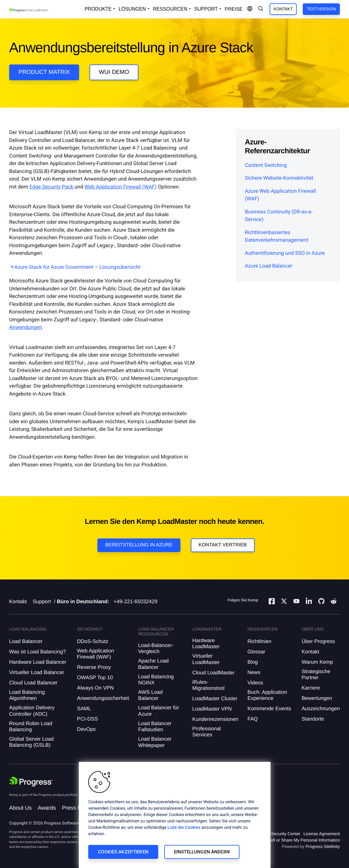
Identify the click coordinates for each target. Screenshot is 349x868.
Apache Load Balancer (153, 664)
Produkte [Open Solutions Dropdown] (98, 9)
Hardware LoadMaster (206, 643)
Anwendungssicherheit (103, 698)
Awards (47, 808)
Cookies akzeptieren (123, 852)
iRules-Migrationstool (208, 685)
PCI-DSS (87, 719)
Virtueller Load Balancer (37, 672)
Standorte (313, 719)
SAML (84, 709)
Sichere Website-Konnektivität (279, 178)
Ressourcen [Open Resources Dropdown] (170, 9)
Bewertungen (317, 698)
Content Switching (266, 165)
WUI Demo (114, 72)
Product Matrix (44, 72)
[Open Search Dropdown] (261, 9)
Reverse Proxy (94, 667)
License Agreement (322, 834)
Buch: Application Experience (267, 695)
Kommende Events (269, 709)
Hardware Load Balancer (38, 662)
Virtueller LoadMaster (206, 659)
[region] (175, 815)
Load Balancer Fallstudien (155, 726)
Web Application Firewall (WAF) (121, 187)
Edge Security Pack (52, 187)
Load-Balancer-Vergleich (156, 648)
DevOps (86, 729)
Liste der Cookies (184, 828)
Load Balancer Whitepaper (155, 742)
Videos (255, 683)
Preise (234, 9)
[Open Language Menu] (250, 9)
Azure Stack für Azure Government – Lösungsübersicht (77, 267)
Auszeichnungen (321, 709)
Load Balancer (26, 641)
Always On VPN (95, 688)
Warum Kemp (317, 662)
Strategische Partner (316, 674)
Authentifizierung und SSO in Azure (285, 253)
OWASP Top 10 (95, 678)
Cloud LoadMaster (213, 673)
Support (42, 602)
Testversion (321, 9)
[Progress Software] (31, 782)
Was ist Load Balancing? (37, 652)
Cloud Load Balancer (33, 683)
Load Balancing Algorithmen (27, 695)
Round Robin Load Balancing (31, 726)
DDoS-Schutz (93, 641)
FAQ (253, 719)
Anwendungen (26, 327)
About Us (20, 808)
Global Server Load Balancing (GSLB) (31, 742)
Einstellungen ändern (202, 852)
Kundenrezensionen (215, 719)
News (254, 672)
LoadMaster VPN (212, 709)
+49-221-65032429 (135, 602)
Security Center (286, 834)
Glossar (256, 652)
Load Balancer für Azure (159, 711)
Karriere (311, 688)
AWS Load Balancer (150, 695)
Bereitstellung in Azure (139, 545)
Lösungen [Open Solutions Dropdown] (132, 9)
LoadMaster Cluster (215, 699)
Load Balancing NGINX (156, 680)
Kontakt (283, 9)
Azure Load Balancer (269, 266)
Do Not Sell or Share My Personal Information (297, 840)
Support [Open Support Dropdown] (206, 9)
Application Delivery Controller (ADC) (32, 711)
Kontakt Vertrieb (223, 545)
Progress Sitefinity (323, 846)
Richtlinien (259, 641)
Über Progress (318, 641)
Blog (253, 662)
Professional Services (207, 732)
